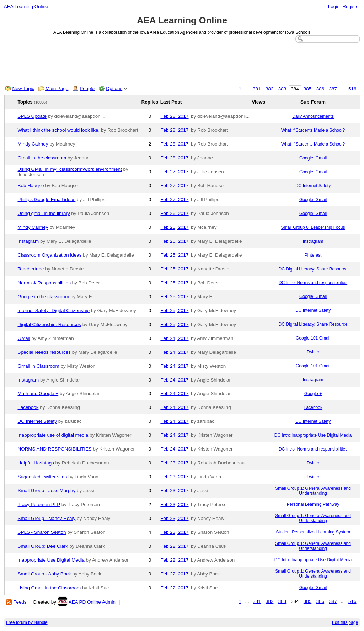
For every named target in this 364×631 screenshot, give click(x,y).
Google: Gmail (313, 158)
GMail (24, 338)
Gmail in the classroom (42, 158)
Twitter (313, 352)
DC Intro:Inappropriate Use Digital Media (313, 435)
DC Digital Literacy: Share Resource (313, 269)
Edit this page (345, 622)
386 (320, 89)
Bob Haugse (31, 186)
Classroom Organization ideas (50, 255)
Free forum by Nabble (27, 622)
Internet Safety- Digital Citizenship (54, 311)
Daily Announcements (313, 116)
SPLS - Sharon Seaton (42, 532)
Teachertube (31, 269)
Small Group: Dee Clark (43, 546)
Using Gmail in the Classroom (49, 588)
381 (257, 89)
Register (351, 7)
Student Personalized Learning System (313, 532)
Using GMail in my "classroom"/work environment (70, 169)
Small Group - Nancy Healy (47, 518)
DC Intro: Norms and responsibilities (313, 283)
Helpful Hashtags (36, 463)
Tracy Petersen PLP (39, 504)
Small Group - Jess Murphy (47, 491)
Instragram (313, 241)
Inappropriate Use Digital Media (51, 560)
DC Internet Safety (313, 186)
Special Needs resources (44, 352)
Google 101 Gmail (313, 338)
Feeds (20, 602)
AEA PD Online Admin (92, 602)
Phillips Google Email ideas (47, 199)
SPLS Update (32, 116)
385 (307, 89)
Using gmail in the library (44, 213)
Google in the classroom (44, 297)
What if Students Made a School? (313, 130)
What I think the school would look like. (59, 130)
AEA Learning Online (26, 7)
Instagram (28, 241)
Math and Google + (38, 393)
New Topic (23, 88)
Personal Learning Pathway (313, 504)
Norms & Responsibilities (44, 283)
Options (114, 88)
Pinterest (313, 255)
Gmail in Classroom (39, 366)
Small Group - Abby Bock (44, 574)
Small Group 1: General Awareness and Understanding (313, 491)
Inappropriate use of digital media (53, 435)
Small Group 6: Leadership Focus (313, 227)
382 (269, 89)
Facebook (28, 407)
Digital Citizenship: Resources (50, 324)
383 (282, 89)
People (87, 88)
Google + (313, 394)
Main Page (57, 88)
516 (352, 89)
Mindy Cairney (33, 144)
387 (333, 89)
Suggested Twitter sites (42, 477)
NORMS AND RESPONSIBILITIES (55, 449)
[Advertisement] (182, 63)
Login (334, 7)
